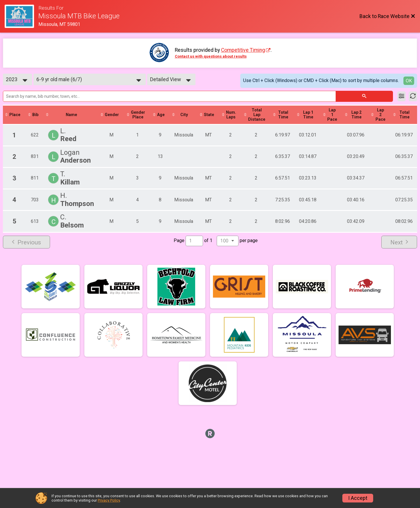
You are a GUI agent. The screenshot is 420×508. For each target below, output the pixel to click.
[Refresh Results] (413, 96)
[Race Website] (22, 16)
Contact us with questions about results (211, 56)
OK (409, 81)
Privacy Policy (109, 500)
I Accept (358, 498)
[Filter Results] (402, 96)
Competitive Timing (243, 50)
